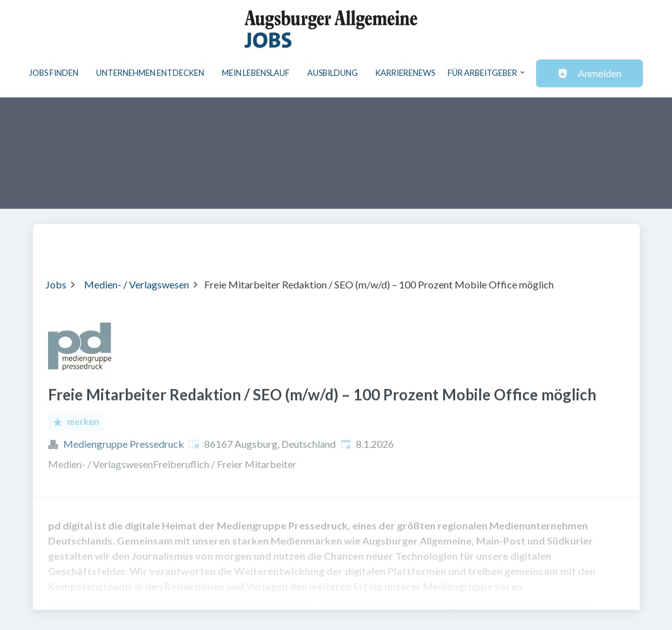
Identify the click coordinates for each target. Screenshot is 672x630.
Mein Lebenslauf (256, 73)
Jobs (56, 284)
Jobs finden (54, 73)
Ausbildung (333, 73)
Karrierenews (405, 73)
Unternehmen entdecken (150, 73)
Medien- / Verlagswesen (137, 284)
